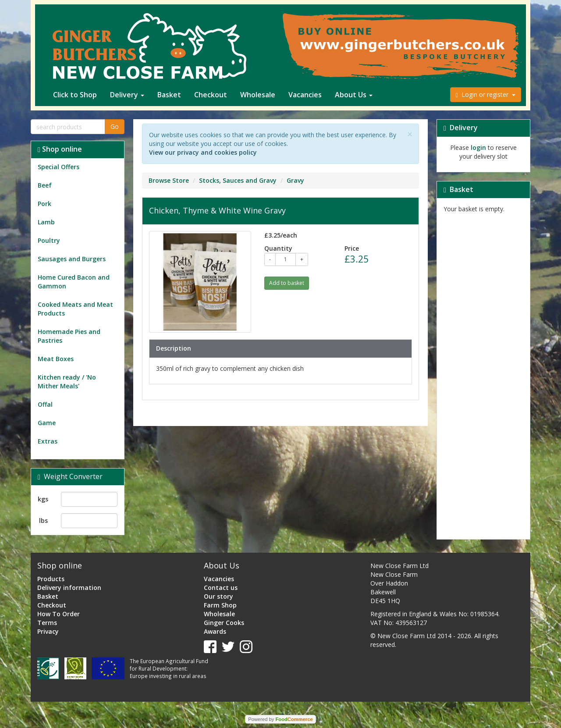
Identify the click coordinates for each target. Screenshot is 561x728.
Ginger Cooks (224, 623)
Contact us (221, 588)
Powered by (280, 719)
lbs (43, 520)
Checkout (211, 95)
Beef (45, 185)
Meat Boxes (56, 359)
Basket (169, 95)
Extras (48, 441)
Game (47, 423)
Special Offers (59, 167)
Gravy (295, 180)
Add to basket (287, 283)
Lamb (46, 222)
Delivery (127, 95)
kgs (43, 499)
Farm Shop (220, 605)
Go (115, 126)
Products (51, 579)
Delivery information (69, 588)
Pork (44, 204)
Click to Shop (75, 95)
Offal (45, 404)
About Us (354, 95)
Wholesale (258, 95)
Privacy (48, 631)
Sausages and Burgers (72, 259)
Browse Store (169, 180)
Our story (218, 596)
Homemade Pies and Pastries (69, 336)
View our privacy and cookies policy (203, 152)
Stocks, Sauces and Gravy (238, 180)
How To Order (59, 614)
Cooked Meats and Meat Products (75, 309)
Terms (47, 623)
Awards (215, 631)
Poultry (49, 240)
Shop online (60, 149)
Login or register (486, 94)
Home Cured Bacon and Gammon (74, 282)
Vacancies (305, 95)
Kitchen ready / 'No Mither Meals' (67, 382)
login (478, 147)
